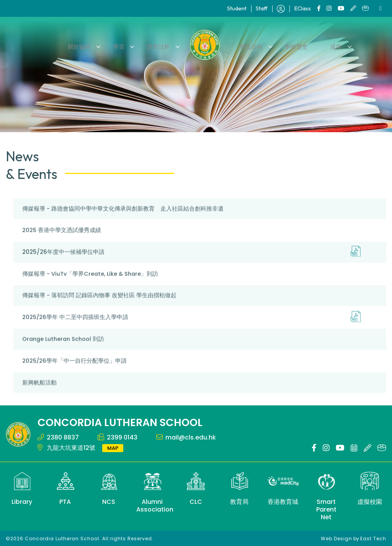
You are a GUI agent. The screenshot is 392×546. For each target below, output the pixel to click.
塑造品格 (250, 45)
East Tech (373, 538)
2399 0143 (122, 437)
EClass (302, 8)
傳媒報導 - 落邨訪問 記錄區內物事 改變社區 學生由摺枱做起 (99, 306)
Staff (262, 8)
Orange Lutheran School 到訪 (65, 349)
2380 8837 (63, 437)
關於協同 (89, 45)
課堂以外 (160, 45)
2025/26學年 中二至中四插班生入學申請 (76, 327)
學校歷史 (291, 45)
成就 (327, 45)
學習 (124, 45)
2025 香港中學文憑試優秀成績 (62, 241)
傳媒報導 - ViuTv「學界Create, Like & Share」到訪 (91, 284)
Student (237, 8)
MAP (113, 447)
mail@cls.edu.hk (191, 437)
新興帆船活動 (39, 393)
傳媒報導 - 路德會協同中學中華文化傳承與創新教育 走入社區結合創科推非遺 (123, 219)
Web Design (336, 538)
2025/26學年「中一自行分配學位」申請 (75, 371)
